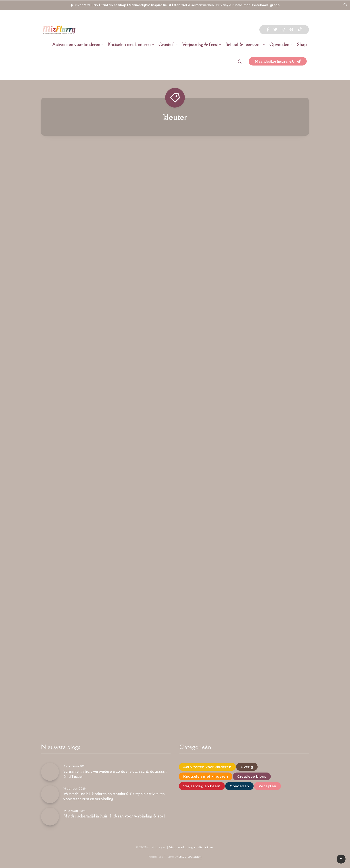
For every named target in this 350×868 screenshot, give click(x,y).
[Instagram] (283, 30)
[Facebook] (268, 30)
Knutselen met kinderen (129, 44)
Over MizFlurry (87, 5)
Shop (302, 44)
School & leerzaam (244, 44)
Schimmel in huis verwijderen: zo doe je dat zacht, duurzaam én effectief (115, 774)
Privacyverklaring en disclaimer (192, 847)
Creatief (166, 44)
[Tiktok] (300, 30)
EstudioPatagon (190, 857)
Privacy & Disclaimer (233, 5)
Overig (247, 767)
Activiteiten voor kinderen (76, 44)
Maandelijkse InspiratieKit (150, 5)
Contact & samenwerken (194, 5)
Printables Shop (114, 5)
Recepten (267, 786)
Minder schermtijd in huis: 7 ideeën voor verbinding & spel (114, 816)
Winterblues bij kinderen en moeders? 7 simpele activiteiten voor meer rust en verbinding (114, 796)
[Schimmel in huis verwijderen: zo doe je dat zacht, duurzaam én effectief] (50, 772)
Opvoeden (279, 44)
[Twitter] (275, 30)
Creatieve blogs (252, 776)
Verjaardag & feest (200, 44)
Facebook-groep (266, 5)
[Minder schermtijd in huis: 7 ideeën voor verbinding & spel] (50, 817)
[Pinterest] (291, 30)
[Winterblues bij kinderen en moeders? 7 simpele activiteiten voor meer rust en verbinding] (50, 794)
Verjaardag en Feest (202, 786)
